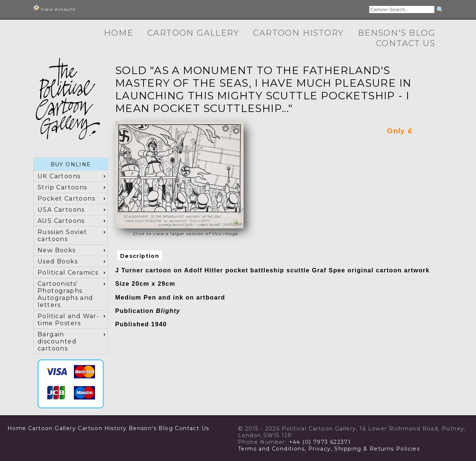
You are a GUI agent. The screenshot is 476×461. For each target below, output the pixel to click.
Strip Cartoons (62, 187)
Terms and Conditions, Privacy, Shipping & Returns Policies (329, 449)
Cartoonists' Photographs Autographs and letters (65, 294)
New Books (57, 250)
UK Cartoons (59, 176)
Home (119, 33)
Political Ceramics (68, 273)
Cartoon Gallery (193, 33)
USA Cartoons (61, 210)
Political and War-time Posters (68, 320)
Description (140, 256)
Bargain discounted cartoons (57, 341)
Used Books (58, 261)
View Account (54, 8)
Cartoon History (298, 33)
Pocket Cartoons (66, 199)
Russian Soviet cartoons (62, 236)
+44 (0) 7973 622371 (320, 442)
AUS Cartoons (61, 221)
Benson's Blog (396, 33)
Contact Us (406, 43)
